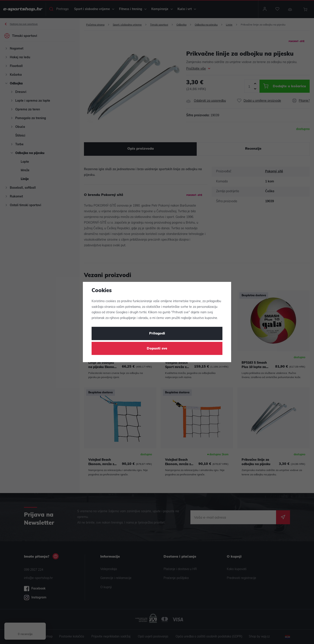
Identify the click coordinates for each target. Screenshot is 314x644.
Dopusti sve (157, 349)
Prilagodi (157, 334)
